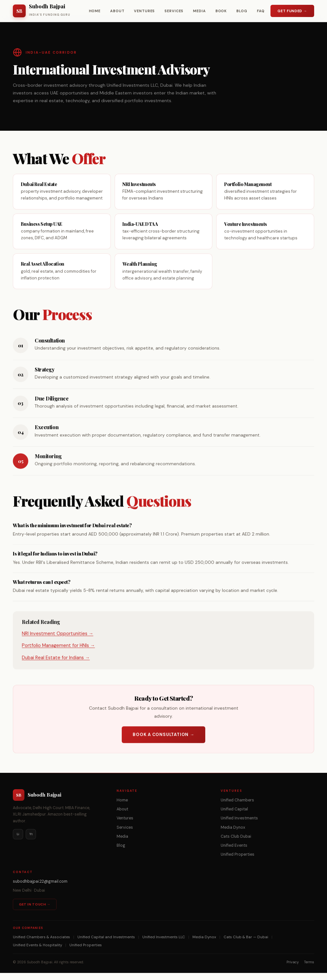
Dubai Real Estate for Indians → (56, 666)
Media (199, 11)
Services (174, 11)
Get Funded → (292, 11)
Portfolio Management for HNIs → (58, 654)
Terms (309, 969)
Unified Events (234, 852)
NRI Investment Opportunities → (57, 642)
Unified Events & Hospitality (37, 952)
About (117, 11)
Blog (242, 11)
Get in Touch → (35, 911)
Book (221, 11)
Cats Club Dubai (236, 843)
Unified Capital (234, 816)
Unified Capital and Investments (106, 944)
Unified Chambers (237, 807)
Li (18, 841)
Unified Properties (238, 861)
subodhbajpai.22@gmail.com (40, 889)
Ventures (144, 11)
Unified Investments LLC (164, 944)
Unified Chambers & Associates (41, 944)
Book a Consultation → (163, 743)
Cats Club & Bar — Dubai (246, 944)
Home (95, 11)
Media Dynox (233, 834)
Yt (31, 841)
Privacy (293, 969)
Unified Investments (239, 825)
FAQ (261, 11)
